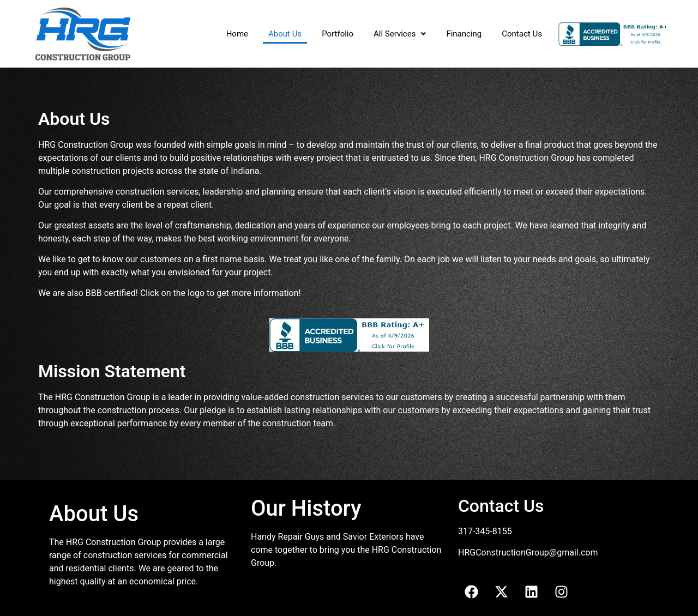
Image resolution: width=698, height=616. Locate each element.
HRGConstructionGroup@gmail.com (528, 552)
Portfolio (338, 34)
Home (237, 34)
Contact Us (522, 34)
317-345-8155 (485, 531)
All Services (400, 34)
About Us (285, 34)
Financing (464, 34)
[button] (400, 34)
